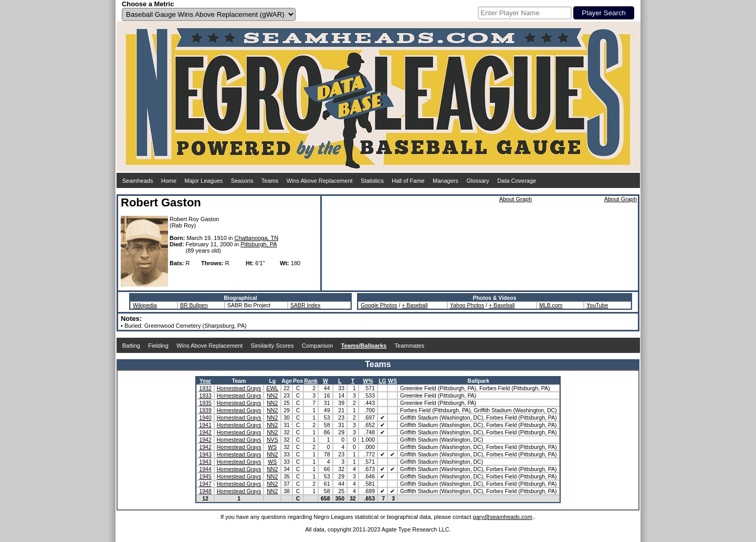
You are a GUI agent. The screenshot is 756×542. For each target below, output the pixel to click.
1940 (205, 418)
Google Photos (379, 305)
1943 (205, 454)
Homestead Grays (239, 388)
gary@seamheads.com (503, 517)
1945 (205, 476)
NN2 (272, 395)
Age (287, 381)
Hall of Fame (408, 181)
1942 (205, 432)
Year (205, 381)
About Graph (516, 199)
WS (392, 381)
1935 (205, 403)
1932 (205, 388)
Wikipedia (145, 305)
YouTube (597, 305)
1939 (205, 410)
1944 (205, 469)
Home (169, 181)
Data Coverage (517, 181)
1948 (205, 491)
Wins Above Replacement (320, 181)
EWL (272, 388)
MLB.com (551, 305)
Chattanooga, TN (257, 238)
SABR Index (305, 305)
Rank (311, 381)
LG (382, 381)
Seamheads (138, 181)
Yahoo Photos (467, 305)
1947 (205, 484)
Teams (270, 181)
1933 (205, 395)
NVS (272, 440)
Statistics (372, 181)
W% (368, 381)
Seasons (242, 181)
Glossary (477, 181)
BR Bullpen (194, 305)
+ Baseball (414, 305)
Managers (445, 181)
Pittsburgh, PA (259, 244)
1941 (205, 425)
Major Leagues (204, 181)
